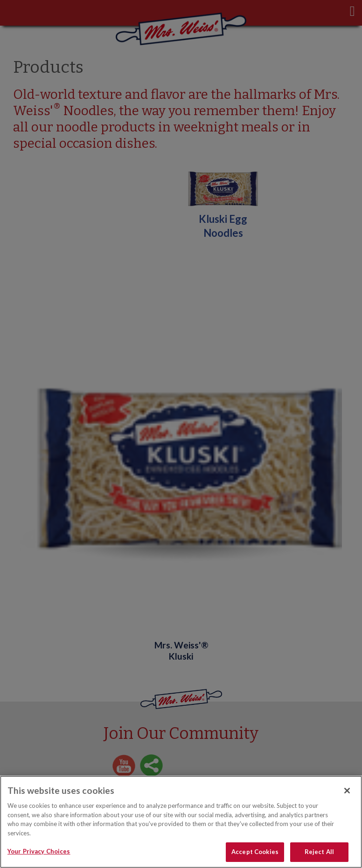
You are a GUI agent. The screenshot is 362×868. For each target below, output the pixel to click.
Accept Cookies (255, 852)
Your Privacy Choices (39, 851)
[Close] (347, 791)
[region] (181, 822)
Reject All (319, 852)
